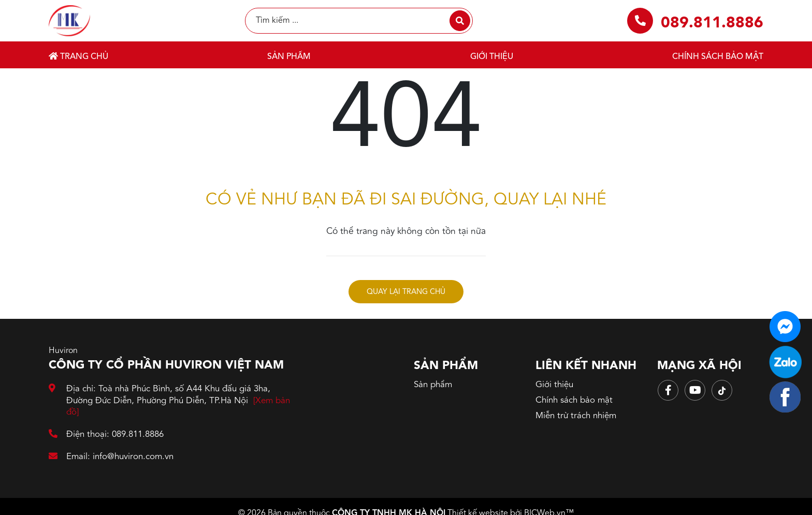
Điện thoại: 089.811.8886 (106, 435)
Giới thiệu (492, 57)
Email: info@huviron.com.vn (111, 457)
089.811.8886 (712, 23)
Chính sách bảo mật (718, 57)
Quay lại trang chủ (406, 292)
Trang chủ (78, 56)
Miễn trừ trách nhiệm (576, 416)
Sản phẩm (289, 57)
